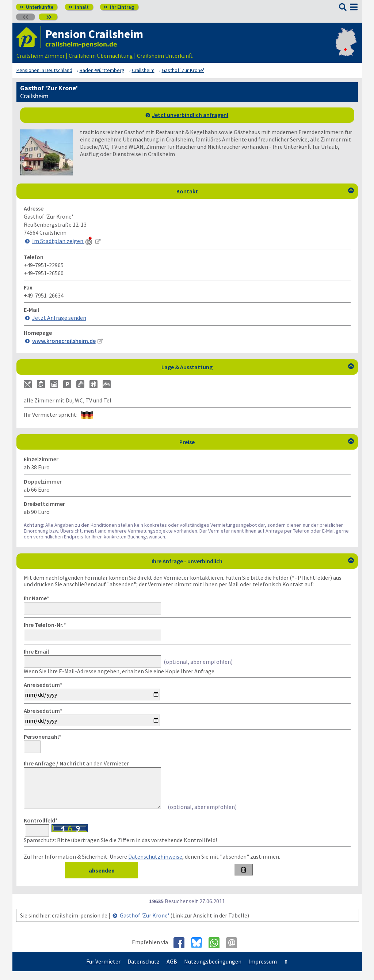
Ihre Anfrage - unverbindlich (253, 561)
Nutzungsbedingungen (213, 970)
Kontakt (265, 191)
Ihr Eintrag (119, 7)
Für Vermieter (103, 970)
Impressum (263, 970)
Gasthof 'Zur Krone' (144, 924)
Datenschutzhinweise (155, 865)
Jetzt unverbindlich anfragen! (190, 115)
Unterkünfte (37, 7)
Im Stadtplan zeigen (63, 241)
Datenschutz (144, 970)
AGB (172, 970)
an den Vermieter (76, 763)
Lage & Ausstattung (258, 367)
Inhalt (79, 7)
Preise (267, 442)
